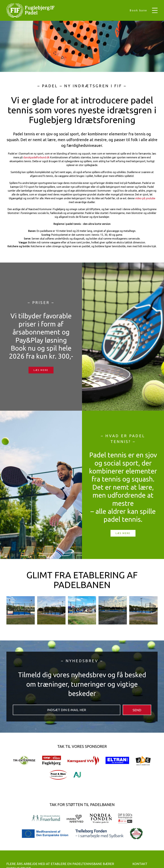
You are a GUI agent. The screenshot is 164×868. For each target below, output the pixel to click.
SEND (137, 710)
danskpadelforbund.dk (36, 157)
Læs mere (41, 370)
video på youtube (145, 198)
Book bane (138, 10)
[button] (155, 10)
